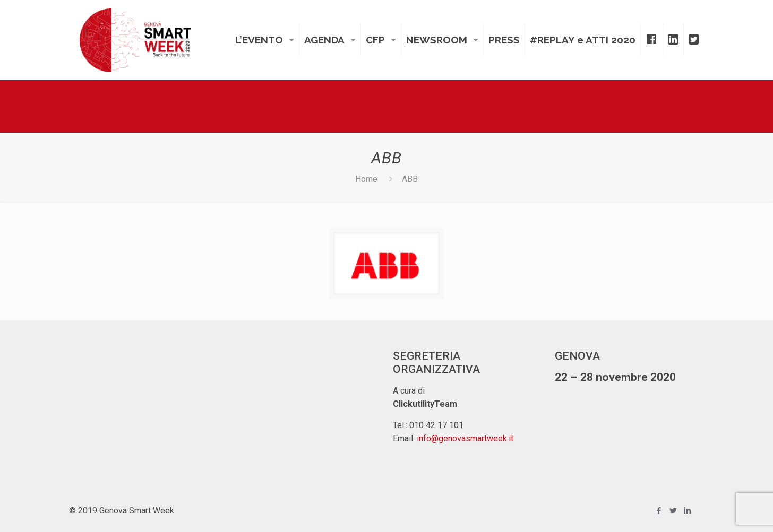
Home (366, 179)
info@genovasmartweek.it (465, 438)
